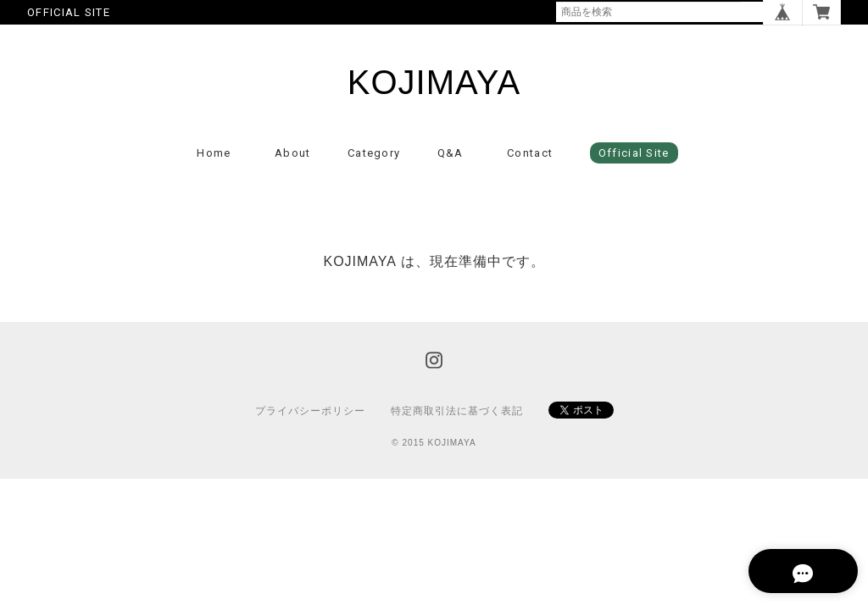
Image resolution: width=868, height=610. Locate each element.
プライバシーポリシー (310, 414)
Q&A (451, 156)
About (293, 156)
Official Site (634, 156)
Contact (530, 156)
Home (214, 156)
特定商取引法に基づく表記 (457, 414)
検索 (753, 12)
